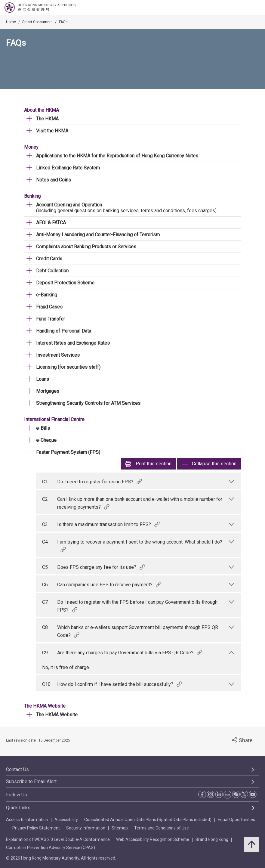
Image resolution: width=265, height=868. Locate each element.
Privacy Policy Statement (36, 828)
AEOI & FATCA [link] (51, 223)
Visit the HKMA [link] (52, 131)
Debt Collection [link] (52, 271)
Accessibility (66, 820)
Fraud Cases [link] (49, 307)
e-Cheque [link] (46, 440)
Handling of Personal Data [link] (64, 331)
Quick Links (18, 808)
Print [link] (148, 464)
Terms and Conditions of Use (162, 828)
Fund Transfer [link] (51, 319)
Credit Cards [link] (49, 259)
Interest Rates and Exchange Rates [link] (73, 343)
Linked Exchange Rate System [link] (68, 168)
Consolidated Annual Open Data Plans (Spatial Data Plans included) (148, 820)
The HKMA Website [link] (57, 715)
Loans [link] (43, 379)
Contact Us (17, 769)
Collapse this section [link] (209, 464)
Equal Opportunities (236, 820)
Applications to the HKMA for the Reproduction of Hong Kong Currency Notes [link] (117, 156)
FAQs (63, 22)
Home (11, 22)
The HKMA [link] (47, 119)
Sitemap (120, 828)
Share (242, 740)
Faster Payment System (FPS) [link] (68, 452)
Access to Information (27, 820)
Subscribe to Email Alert (31, 781)
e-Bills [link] (43, 428)
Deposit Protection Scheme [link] (65, 283)
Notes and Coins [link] (54, 180)
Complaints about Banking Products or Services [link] (86, 247)
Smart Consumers (37, 22)
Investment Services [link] (58, 355)
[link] (245, 8)
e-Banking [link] (47, 295)
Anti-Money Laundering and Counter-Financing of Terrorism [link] (98, 235)
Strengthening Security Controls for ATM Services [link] (88, 403)
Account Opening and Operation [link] (69, 205)
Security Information (86, 828)
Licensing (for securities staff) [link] (68, 367)
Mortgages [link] (48, 391)
